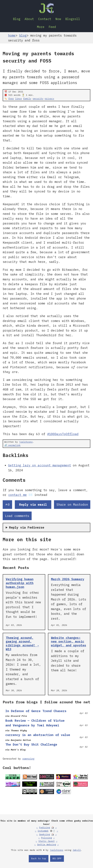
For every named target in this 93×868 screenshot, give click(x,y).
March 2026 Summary (68, 579)
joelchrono (26, 442)
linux (18, 99)
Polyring (47, 838)
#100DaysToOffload (63, 434)
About (29, 19)
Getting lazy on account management (40, 465)
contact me (17, 495)
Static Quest (47, 841)
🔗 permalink (12, 445)
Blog (17, 19)
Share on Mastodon (72, 504)
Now (58, 19)
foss (11, 99)
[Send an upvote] (7, 505)
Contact (45, 19)
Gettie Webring (47, 845)
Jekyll (77, 850)
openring (28, 759)
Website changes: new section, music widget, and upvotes (69, 642)
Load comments (17, 516)
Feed (52, 27)
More (41, 27)
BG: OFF (57, 858)
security (38, 99)
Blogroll (73, 19)
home (12, 35)
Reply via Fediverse (27, 527)
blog (23, 35)
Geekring (45, 834)
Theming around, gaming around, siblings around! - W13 (22, 643)
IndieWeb (43, 831)
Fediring (45, 828)
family (27, 99)
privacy (49, 99)
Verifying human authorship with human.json (20, 583)
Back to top (39, 858)
